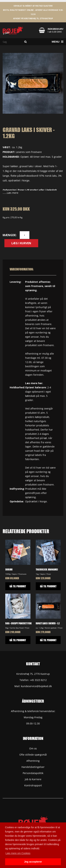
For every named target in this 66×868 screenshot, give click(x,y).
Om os (33, 748)
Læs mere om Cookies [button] (18, 853)
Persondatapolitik (33, 773)
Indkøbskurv (56, 29)
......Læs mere (10, 193)
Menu (58, 42)
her (40, 383)
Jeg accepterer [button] (33, 862)
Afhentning (33, 761)
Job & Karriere (33, 779)
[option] (33, 83)
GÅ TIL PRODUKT (18, 586)
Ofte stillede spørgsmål (33, 755)
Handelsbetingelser (33, 767)
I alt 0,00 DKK (55, 32)
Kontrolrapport (33, 785)
